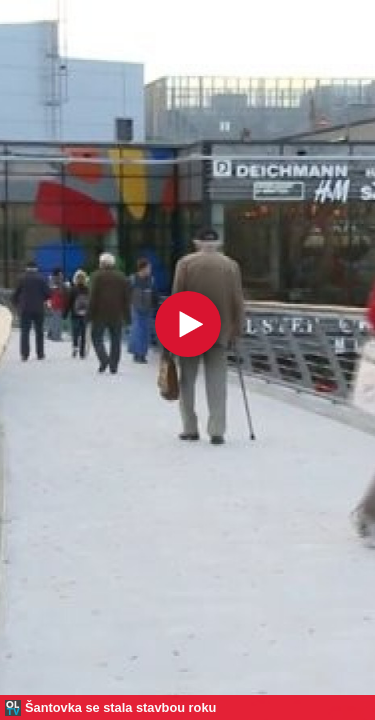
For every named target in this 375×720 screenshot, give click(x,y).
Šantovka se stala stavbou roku (120, 707)
